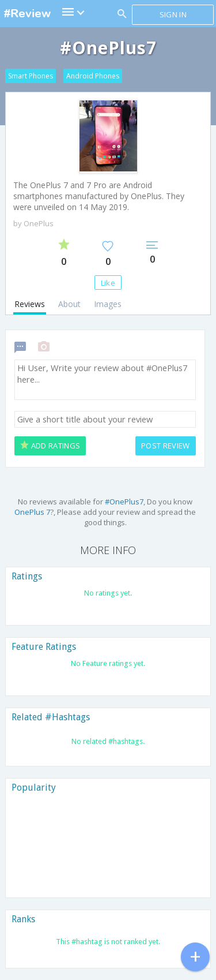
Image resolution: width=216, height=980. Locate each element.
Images (108, 304)
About (69, 304)
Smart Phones (31, 76)
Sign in (173, 14)
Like (108, 283)
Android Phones (93, 76)
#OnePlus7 (124, 502)
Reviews (30, 304)
